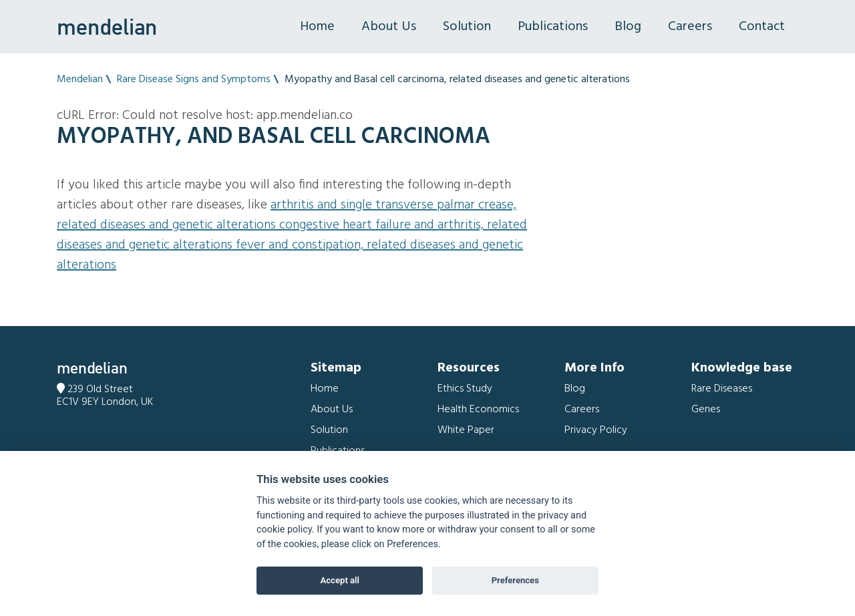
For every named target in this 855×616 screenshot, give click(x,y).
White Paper (466, 430)
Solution (467, 27)
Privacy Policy (596, 430)
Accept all (340, 580)
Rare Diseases (722, 389)
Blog (628, 27)
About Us (389, 27)
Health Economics (478, 410)
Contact (762, 27)
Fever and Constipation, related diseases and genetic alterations (290, 255)
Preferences (515, 580)
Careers (690, 27)
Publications (553, 27)
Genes (706, 410)
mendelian (107, 27)
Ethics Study (465, 389)
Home (317, 27)
